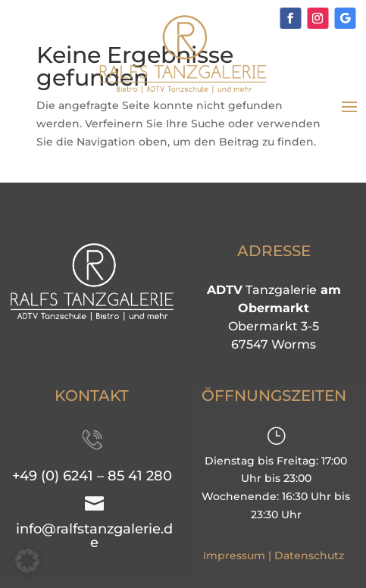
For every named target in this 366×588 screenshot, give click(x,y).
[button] (27, 561)
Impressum (234, 555)
